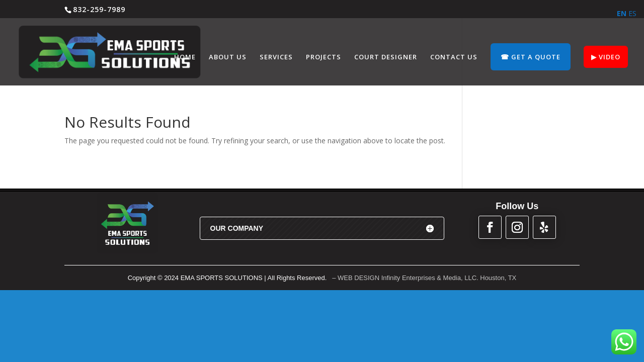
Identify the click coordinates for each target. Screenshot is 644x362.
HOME (185, 57)
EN (622, 13)
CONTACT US (454, 57)
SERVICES (276, 57)
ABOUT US (228, 57)
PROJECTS (324, 57)
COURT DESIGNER (386, 57)
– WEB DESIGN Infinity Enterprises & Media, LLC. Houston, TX (424, 278)
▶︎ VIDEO (606, 57)
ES (632, 13)
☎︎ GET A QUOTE (531, 57)
